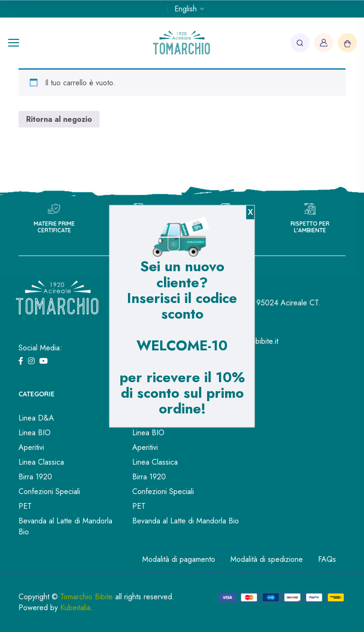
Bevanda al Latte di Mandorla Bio (65, 526)
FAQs (327, 559)
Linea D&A (36, 418)
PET (25, 506)
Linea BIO (35, 433)
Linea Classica (41, 462)
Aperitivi (31, 447)
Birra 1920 (35, 477)
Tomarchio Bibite (86, 597)
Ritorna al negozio (59, 119)
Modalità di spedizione (267, 559)
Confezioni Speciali (49, 491)
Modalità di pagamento (179, 559)
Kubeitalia (75, 608)
